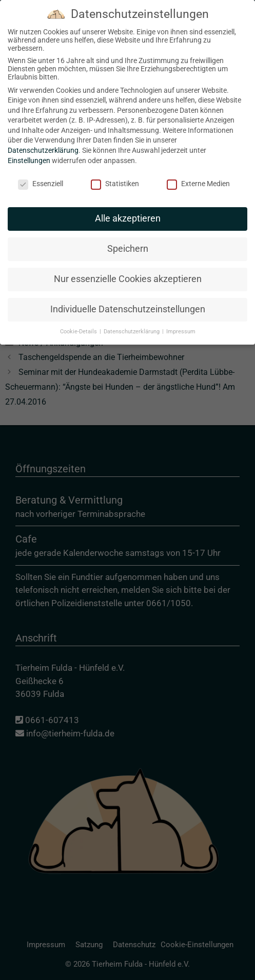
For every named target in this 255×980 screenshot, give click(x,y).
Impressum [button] (181, 324)
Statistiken (115, 176)
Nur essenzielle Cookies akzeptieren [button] (128, 272)
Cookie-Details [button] (79, 324)
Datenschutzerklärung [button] (132, 324)
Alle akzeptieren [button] (128, 212)
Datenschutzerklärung (43, 143)
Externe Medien (198, 176)
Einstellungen (29, 153)
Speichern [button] (128, 242)
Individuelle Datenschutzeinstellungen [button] (128, 302)
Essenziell (41, 176)
